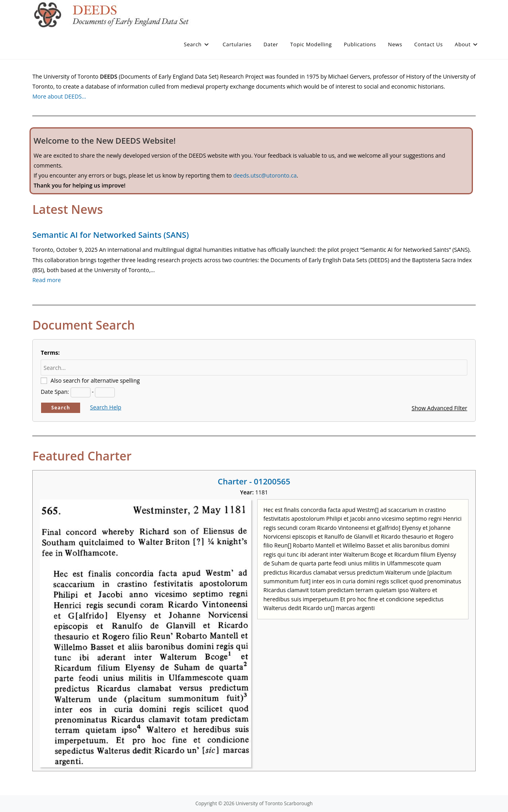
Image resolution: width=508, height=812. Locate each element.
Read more (46, 280)
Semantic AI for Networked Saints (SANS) (110, 235)
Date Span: (55, 392)
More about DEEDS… (59, 96)
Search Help (106, 407)
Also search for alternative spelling (95, 380)
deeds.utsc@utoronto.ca (265, 175)
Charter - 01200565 (254, 481)
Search (61, 408)
